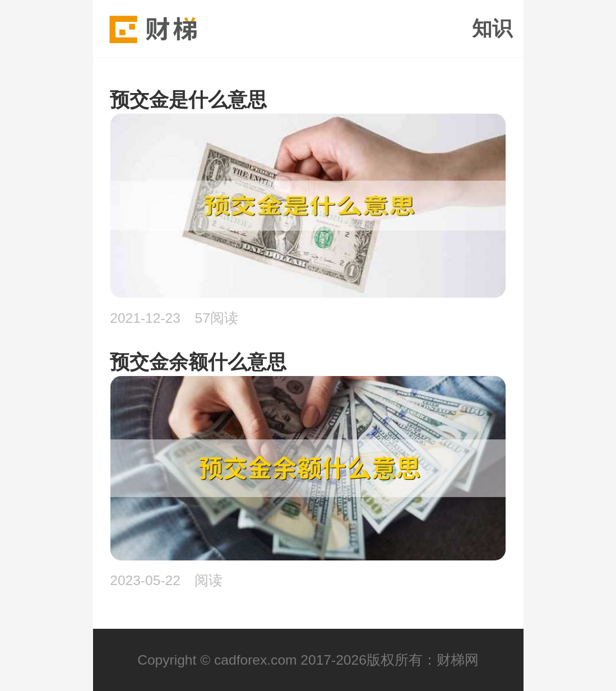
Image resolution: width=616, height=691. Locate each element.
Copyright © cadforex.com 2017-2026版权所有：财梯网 (308, 660)
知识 (492, 29)
